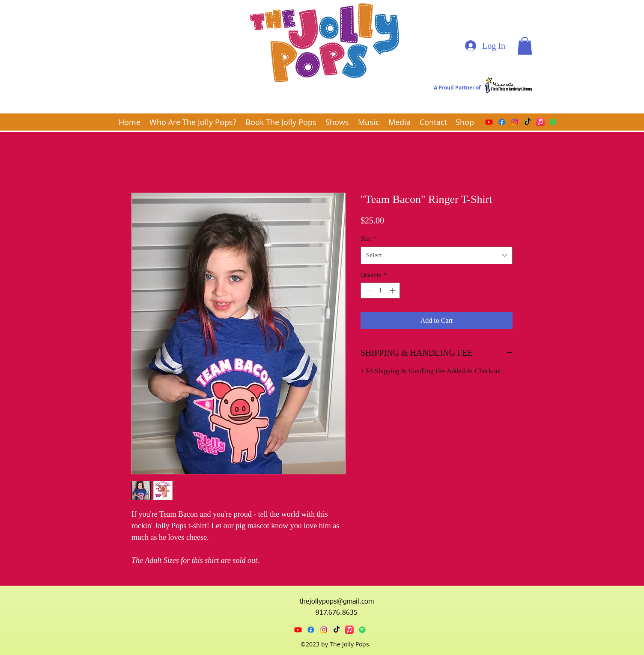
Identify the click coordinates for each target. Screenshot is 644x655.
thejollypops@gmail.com (337, 602)
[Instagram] (515, 122)
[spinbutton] (380, 290)
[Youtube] (489, 122)
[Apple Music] (540, 122)
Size (368, 239)
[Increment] (393, 290)
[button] (525, 46)
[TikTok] (528, 122)
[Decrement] (367, 290)
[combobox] (437, 255)
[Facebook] (502, 122)
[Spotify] (553, 122)
